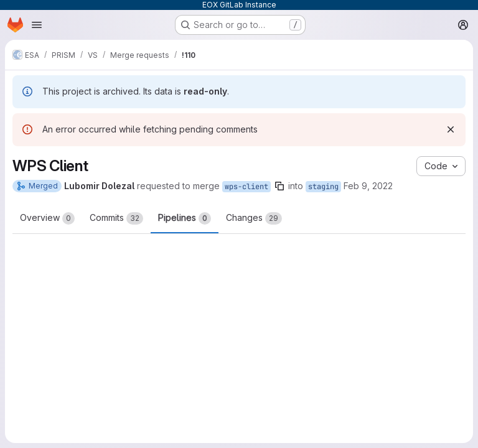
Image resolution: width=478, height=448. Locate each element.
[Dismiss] (451, 129)
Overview (47, 218)
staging (323, 187)
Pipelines (185, 218)
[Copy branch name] (279, 186)
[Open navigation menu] (37, 25)
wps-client (246, 187)
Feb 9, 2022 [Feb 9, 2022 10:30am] (368, 186)
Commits (116, 218)
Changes (254, 218)
